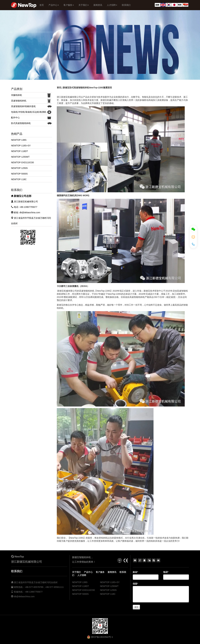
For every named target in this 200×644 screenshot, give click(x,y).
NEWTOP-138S (19, 140)
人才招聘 (112, 5)
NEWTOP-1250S (19, 168)
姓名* (135, 572)
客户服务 (69, 5)
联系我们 (126, 5)
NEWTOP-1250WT (20, 157)
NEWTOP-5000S (19, 174)
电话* (166, 572)
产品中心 (54, 5)
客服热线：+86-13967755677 (28, 592)
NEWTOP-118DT (20, 151)
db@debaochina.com (24, 596)
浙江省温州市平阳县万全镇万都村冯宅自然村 (36, 582)
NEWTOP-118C (19, 179)
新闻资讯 (98, 5)
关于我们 (84, 5)
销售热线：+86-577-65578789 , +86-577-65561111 (38, 587)
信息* (135, 584)
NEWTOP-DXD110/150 (22, 162)
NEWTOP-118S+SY (21, 146)
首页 (42, 5)
